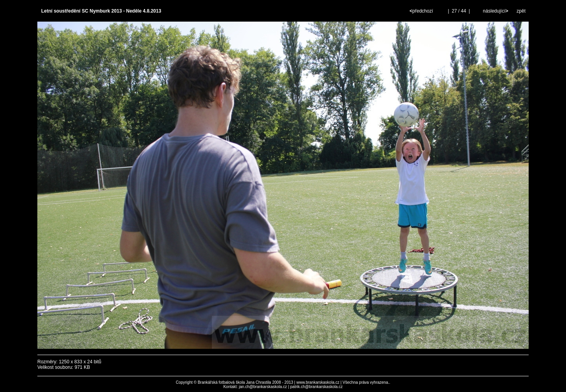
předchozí (422, 11)
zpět (521, 11)
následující (495, 11)
